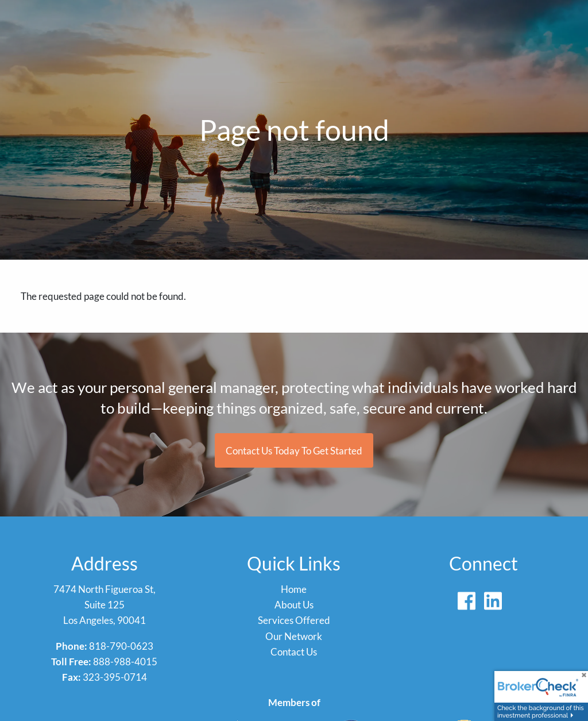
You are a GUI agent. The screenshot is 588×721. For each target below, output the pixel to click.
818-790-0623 (121, 646)
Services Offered (294, 620)
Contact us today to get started (294, 451)
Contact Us (294, 652)
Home (294, 589)
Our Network (294, 636)
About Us (294, 605)
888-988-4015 (125, 662)
